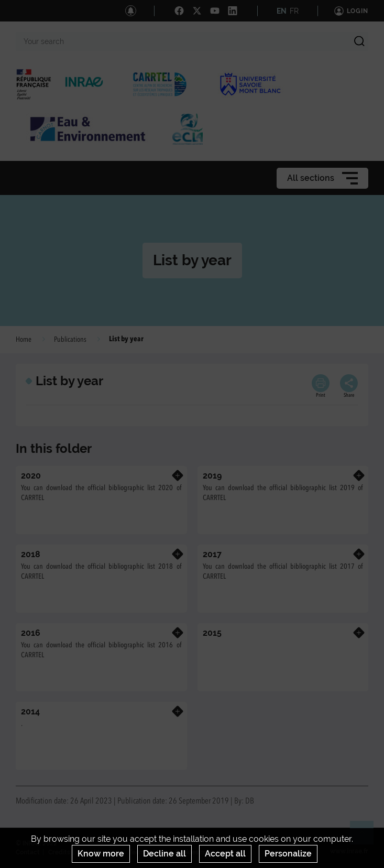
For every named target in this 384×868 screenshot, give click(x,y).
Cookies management (208, 852)
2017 (212, 554)
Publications (70, 340)
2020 (31, 476)
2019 (212, 476)
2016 (31, 633)
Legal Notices (100, 852)
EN (282, 11)
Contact (28, 852)
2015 (212, 633)
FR (294, 11)
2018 (31, 554)
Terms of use (148, 852)
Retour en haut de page (366, 837)
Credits (59, 852)
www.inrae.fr (349, 851)
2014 (30, 712)
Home (24, 340)
